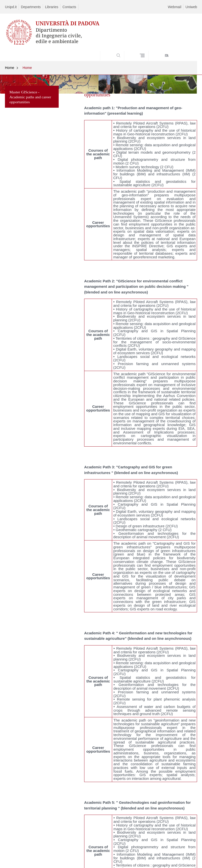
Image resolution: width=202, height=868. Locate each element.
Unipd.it (11, 7)
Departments (31, 7)
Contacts (69, 7)
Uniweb (191, 7)
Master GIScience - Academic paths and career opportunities (30, 97)
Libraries (52, 7)
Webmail (175, 7)
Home (10, 68)
